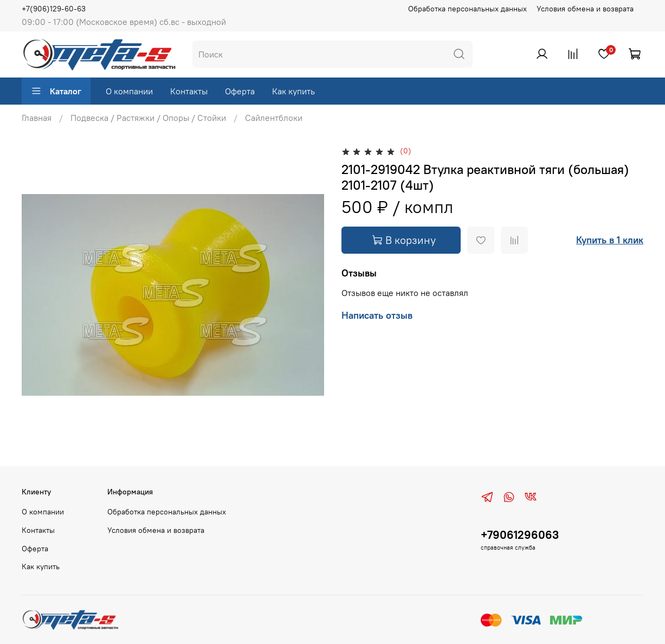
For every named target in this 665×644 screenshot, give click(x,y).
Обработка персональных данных (467, 9)
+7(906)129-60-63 (54, 9)
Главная (37, 118)
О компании (129, 91)
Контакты (189, 91)
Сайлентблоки (274, 118)
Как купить (293, 91)
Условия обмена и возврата (585, 9)
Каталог (56, 91)
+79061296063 (520, 535)
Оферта (240, 91)
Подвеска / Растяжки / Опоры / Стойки (148, 118)
